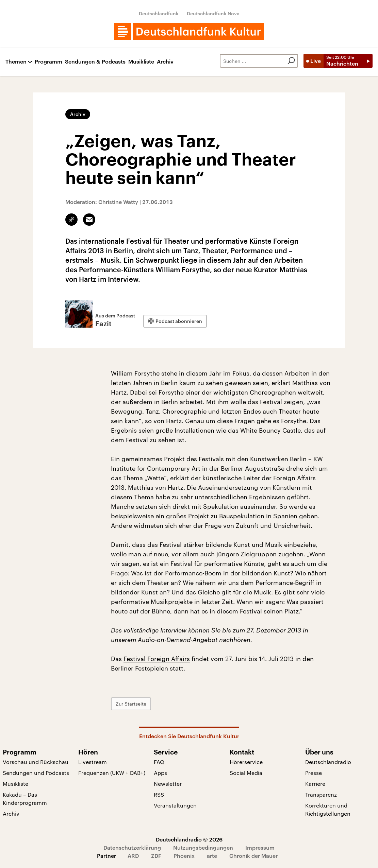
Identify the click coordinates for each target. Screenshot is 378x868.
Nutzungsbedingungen (203, 847)
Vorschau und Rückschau (36, 762)
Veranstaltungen (175, 805)
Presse (314, 773)
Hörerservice (246, 762)
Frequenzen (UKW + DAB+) (112, 773)
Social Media (246, 773)
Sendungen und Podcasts (36, 773)
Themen (16, 62)
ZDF (156, 856)
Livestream (93, 762)
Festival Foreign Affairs (157, 659)
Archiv (165, 62)
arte (212, 856)
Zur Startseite (131, 704)
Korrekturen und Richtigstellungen (328, 809)
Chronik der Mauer (253, 856)
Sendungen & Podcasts (95, 62)
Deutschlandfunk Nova (213, 13)
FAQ (159, 762)
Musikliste (141, 62)
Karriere (315, 784)
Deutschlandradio (328, 762)
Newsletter (168, 784)
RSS (159, 794)
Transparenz (321, 794)
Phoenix (184, 856)
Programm (48, 62)
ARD (133, 856)
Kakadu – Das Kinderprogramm (25, 798)
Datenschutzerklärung (132, 847)
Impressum (260, 847)
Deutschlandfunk (159, 13)
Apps (160, 773)
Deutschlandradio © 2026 (189, 839)
